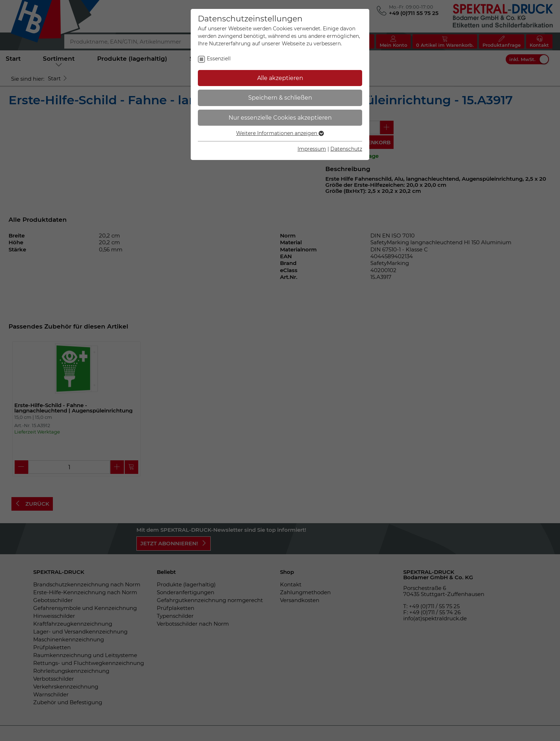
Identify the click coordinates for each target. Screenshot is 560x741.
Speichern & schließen (280, 98)
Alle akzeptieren (280, 78)
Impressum (312, 149)
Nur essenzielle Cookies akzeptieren (280, 118)
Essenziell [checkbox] (219, 59)
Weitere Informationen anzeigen (280, 133)
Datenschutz (346, 149)
